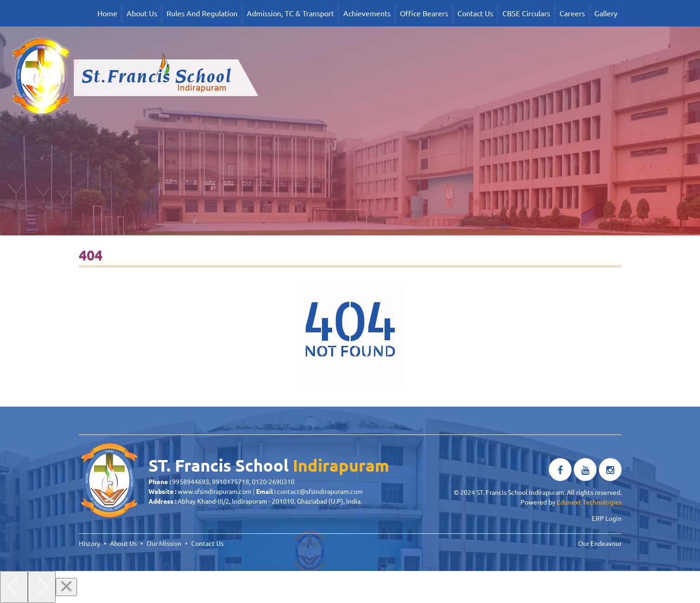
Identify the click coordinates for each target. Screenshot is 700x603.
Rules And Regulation (202, 13)
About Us (142, 13)
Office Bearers (424, 13)
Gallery (606, 13)
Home (107, 13)
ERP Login (607, 518)
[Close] (66, 587)
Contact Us (475, 13)
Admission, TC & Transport (290, 13)
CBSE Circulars (526, 13)
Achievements (367, 13)
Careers (572, 13)
